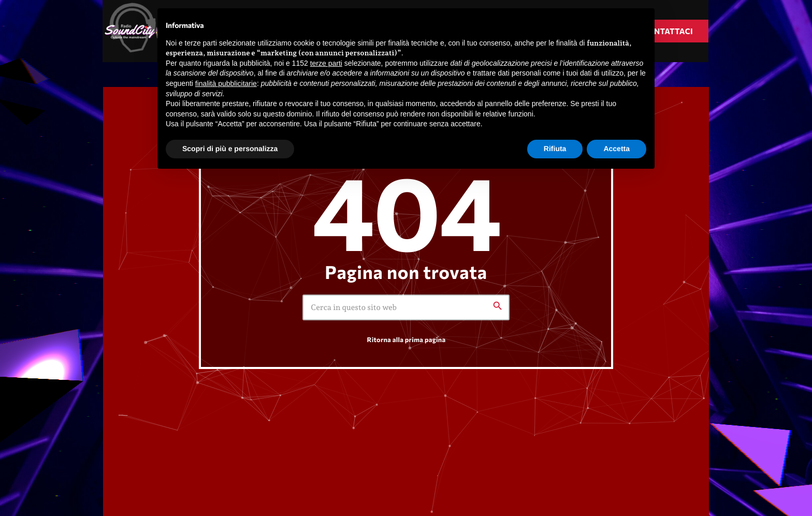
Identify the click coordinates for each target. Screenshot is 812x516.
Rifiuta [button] (555, 149)
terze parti (326, 63)
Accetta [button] (617, 149)
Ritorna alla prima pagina (407, 340)
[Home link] (134, 31)
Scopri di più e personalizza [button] (230, 149)
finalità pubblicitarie (226, 83)
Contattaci (668, 31)
